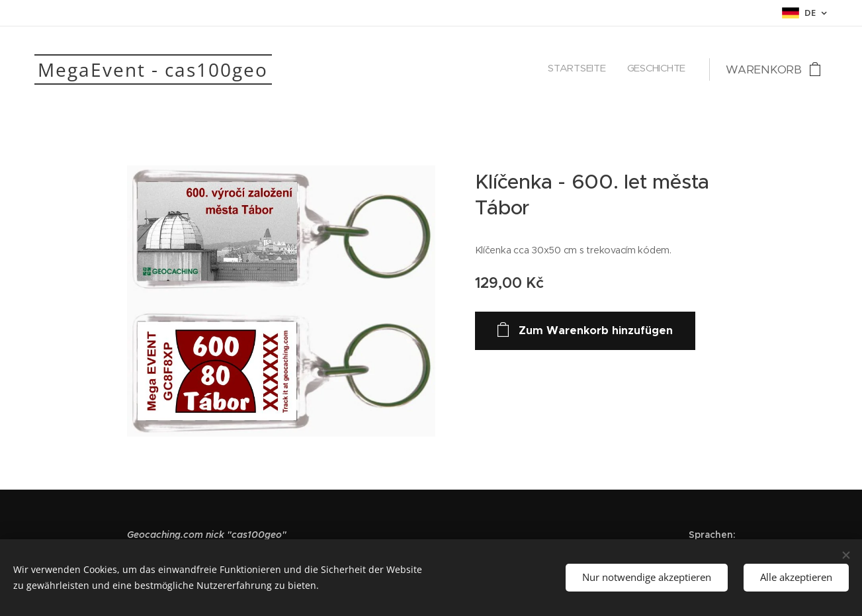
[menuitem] (668, 69)
